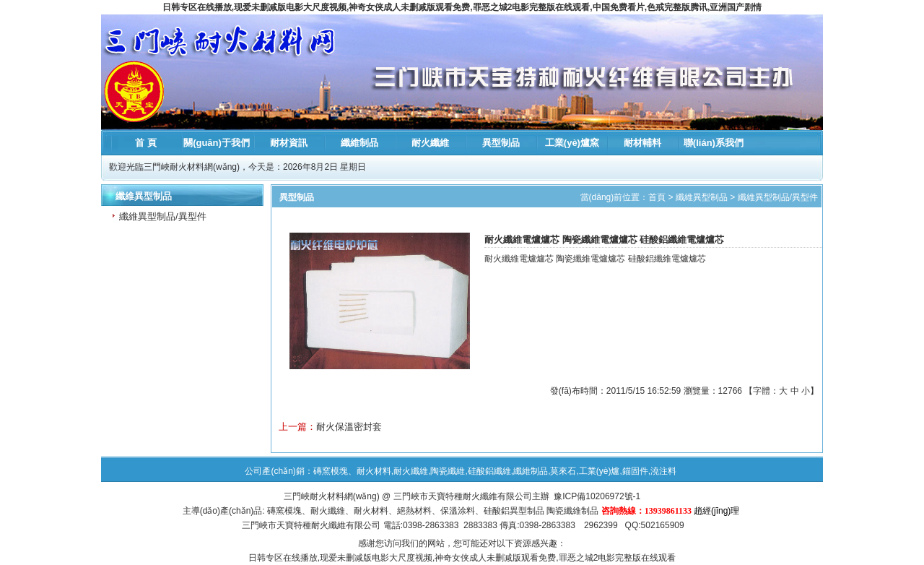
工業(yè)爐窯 (572, 143)
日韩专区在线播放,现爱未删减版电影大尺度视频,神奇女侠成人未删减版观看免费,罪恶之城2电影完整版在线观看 (462, 558)
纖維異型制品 (702, 197)
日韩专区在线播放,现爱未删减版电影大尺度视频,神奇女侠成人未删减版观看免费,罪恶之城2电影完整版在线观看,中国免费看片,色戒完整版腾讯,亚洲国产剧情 (462, 7)
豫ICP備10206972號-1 (597, 496)
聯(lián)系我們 (714, 143)
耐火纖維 (430, 143)
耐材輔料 (642, 143)
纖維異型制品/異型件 (163, 216)
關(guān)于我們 (217, 143)
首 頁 (146, 143)
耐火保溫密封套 (349, 427)
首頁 (657, 197)
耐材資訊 (289, 143)
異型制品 (501, 143)
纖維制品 (359, 143)
